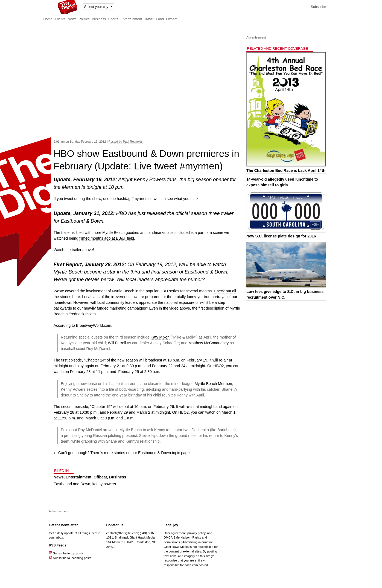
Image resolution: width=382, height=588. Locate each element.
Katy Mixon (160, 337)
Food (160, 19)
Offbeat (172, 19)
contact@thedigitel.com (122, 533)
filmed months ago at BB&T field (107, 238)
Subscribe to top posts (66, 553)
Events (60, 19)
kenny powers (104, 484)
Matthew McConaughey (209, 343)
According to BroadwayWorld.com (82, 325)
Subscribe (318, 7)
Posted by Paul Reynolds (126, 142)
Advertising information (198, 542)
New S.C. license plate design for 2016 (281, 236)
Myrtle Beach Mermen (213, 384)
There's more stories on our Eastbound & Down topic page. (140, 453)
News (72, 19)
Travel (149, 19)
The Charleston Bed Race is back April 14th (286, 170)
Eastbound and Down (72, 484)
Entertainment (131, 19)
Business (99, 19)
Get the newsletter (63, 525)
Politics (84, 19)
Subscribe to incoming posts (70, 558)
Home (48, 19)
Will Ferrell (117, 343)
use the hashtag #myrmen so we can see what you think (151, 199)
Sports (113, 19)
